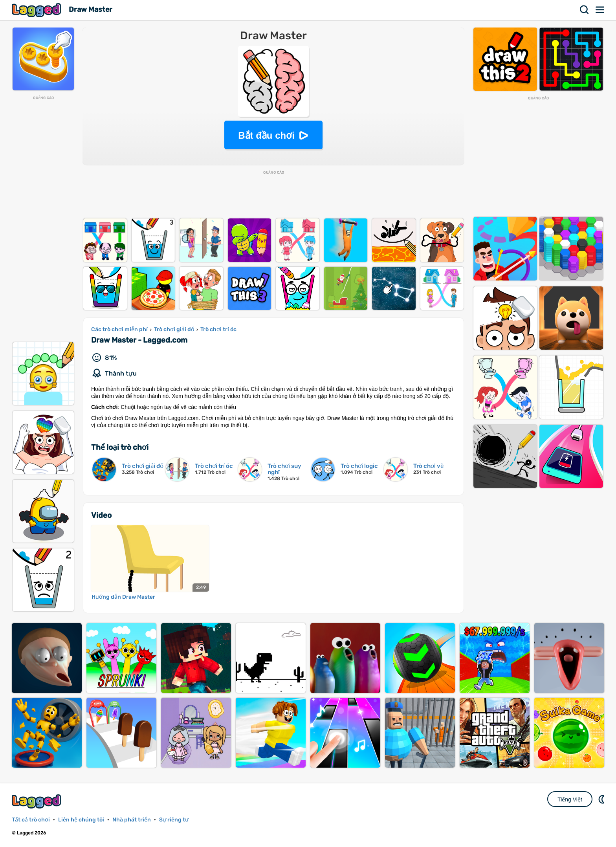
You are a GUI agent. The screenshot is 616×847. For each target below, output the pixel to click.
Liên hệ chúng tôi (81, 820)
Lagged (37, 10)
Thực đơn (600, 10)
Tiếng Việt (570, 799)
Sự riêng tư (174, 820)
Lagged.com (37, 801)
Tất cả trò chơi (31, 820)
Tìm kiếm (585, 10)
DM (602, 799)
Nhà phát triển (132, 820)
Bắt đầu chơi (266, 135)
